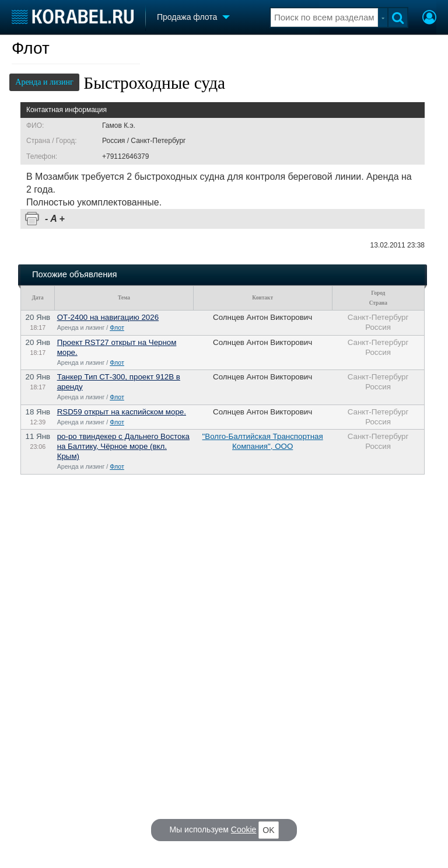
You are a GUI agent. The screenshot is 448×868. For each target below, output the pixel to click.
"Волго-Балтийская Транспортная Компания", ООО (263, 441)
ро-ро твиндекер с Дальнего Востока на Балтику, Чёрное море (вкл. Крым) (123, 446)
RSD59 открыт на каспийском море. (122, 412)
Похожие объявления (74, 274)
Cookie (244, 829)
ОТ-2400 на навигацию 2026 (108, 317)
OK (268, 830)
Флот (31, 48)
